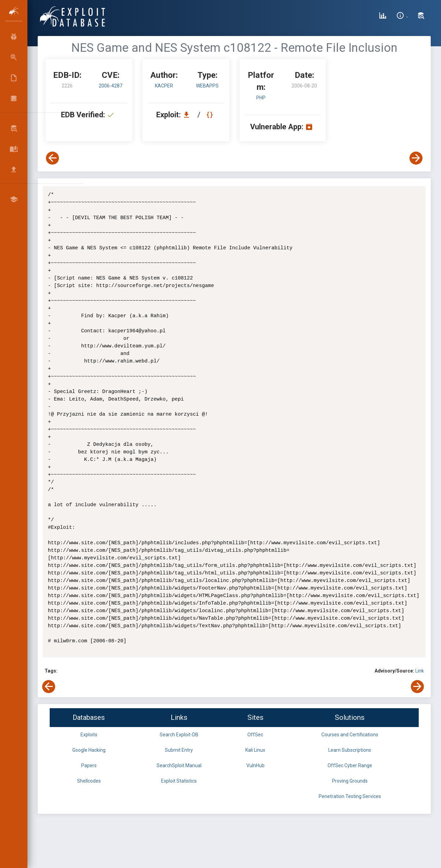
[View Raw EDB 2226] (211, 115)
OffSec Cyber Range (350, 765)
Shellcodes (89, 781)
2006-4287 (111, 86)
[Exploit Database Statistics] (383, 16)
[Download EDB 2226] (188, 115)
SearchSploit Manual (179, 765)
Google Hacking (89, 750)
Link (420, 671)
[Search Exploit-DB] (421, 16)
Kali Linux (255, 750)
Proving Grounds (350, 781)
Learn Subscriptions (350, 750)
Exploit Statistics (179, 781)
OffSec (255, 735)
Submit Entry (179, 750)
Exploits (89, 735)
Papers (89, 765)
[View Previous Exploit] (52, 158)
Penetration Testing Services (350, 796)
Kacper (164, 86)
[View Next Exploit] (416, 158)
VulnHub (255, 765)
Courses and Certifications (350, 735)
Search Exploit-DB (179, 735)
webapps (207, 86)
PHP (261, 98)
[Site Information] (402, 16)
